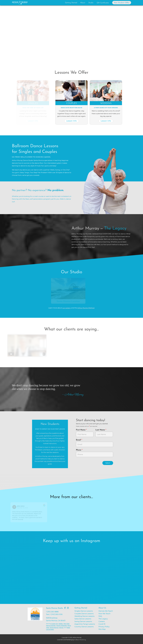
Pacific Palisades (62, 626)
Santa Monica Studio (55, 608)
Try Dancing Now (35, 47)
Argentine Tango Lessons (85, 624)
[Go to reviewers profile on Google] (15, 507)
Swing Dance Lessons (83, 621)
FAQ (100, 616)
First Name (81, 430)
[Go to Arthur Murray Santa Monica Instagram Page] (68, 608)
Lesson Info (34, 121)
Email (79, 440)
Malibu (61, 624)
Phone (79, 450)
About (83, 3)
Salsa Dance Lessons (83, 619)
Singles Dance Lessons (84, 611)
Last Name (100, 430)
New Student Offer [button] (122, 3)
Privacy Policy (104, 627)
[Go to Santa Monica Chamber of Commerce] (36, 620)
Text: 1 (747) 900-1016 (54, 614)
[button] (20, 35)
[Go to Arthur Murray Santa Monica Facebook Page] (65, 608)
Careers (102, 621)
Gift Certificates (103, 3)
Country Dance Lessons (84, 627)
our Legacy (67, 308)
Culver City (55, 624)
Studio (91, 3)
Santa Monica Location (69, 301)
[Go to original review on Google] (45, 507)
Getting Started (71, 3)
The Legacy (103, 619)
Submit (108, 463)
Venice (61, 627)
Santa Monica (54, 627)
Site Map (102, 629)
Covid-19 (102, 624)
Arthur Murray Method (86, 308)
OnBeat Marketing (80, 640)
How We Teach (104, 614)
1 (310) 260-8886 (52, 612)
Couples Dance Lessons (84, 614)
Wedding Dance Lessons (84, 616)
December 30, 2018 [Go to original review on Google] (23, 508)
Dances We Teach (106, 611)
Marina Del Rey (51, 626)
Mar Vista (66, 624)
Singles (34, 103)
